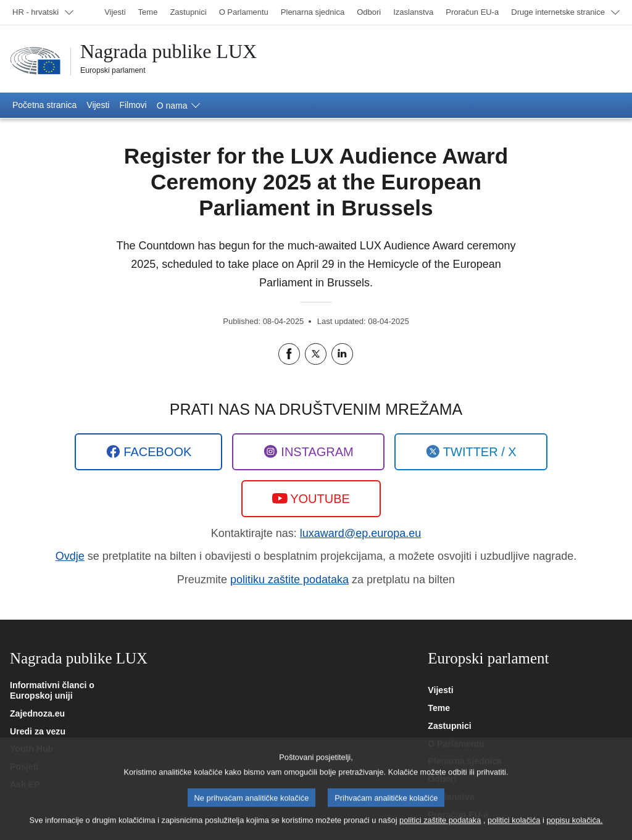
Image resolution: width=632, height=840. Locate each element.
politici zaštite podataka (440, 828)
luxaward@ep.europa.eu (360, 533)
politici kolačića (514, 828)
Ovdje (70, 556)
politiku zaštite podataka (289, 580)
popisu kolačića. (574, 828)
